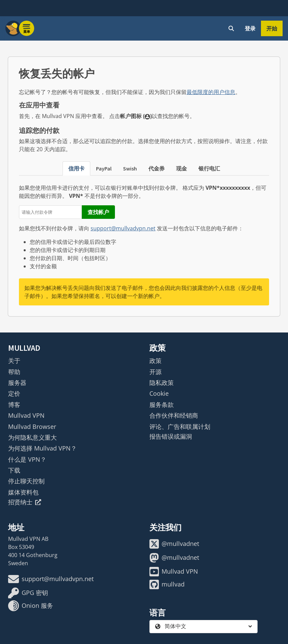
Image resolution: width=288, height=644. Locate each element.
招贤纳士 (25, 502)
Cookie (159, 393)
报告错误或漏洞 (171, 436)
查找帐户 (98, 212)
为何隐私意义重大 (32, 437)
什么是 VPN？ (27, 459)
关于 (14, 361)
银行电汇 (209, 168)
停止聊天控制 (26, 481)
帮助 (14, 372)
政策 (155, 361)
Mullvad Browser (32, 427)
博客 (14, 405)
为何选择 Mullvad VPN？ (42, 448)
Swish (130, 168)
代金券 (157, 168)
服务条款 (162, 405)
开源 (155, 372)
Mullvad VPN (26, 415)
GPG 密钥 (28, 593)
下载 (14, 470)
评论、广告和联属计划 (180, 427)
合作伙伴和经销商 (174, 415)
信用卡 (76, 168)
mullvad (167, 584)
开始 (272, 28)
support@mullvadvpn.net (123, 228)
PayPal (104, 168)
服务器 (17, 383)
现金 (182, 168)
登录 (250, 28)
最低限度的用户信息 (211, 92)
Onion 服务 (31, 606)
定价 (14, 393)
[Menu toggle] (27, 28)
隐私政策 (162, 383)
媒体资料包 (23, 492)
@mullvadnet (174, 544)
